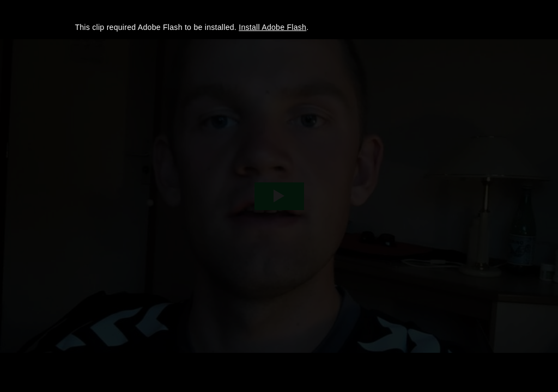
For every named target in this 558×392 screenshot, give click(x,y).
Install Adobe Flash (272, 27)
